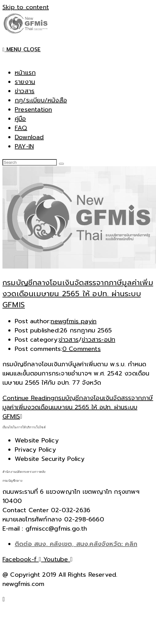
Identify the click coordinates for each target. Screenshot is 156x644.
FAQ (21, 128)
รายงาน (25, 82)
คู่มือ (20, 119)
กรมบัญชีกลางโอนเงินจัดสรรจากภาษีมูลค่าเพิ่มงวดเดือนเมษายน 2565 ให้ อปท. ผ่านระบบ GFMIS (78, 294)
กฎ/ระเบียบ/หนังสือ (41, 100)
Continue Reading (78, 407)
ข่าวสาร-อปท (98, 340)
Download (29, 137)
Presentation (33, 109)
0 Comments (82, 349)
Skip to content (26, 7)
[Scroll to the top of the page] (4, 599)
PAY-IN (24, 146)
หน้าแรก (25, 73)
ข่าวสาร (25, 91)
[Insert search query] (30, 162)
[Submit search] (61, 164)
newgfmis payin (74, 321)
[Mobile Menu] (22, 49)
